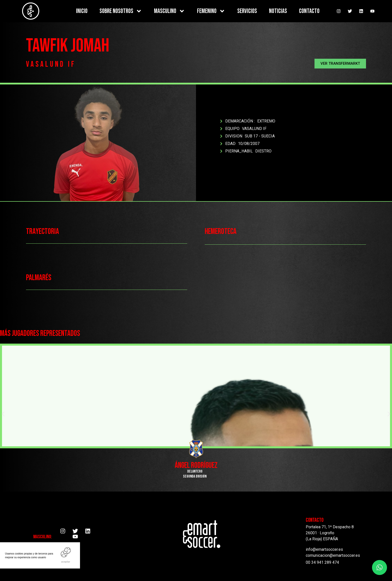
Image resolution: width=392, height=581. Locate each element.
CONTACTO (309, 11)
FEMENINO (211, 11)
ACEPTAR (66, 562)
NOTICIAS (278, 11)
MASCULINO (169, 11)
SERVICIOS (247, 11)
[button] (340, 64)
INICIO (82, 11)
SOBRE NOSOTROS (121, 11)
